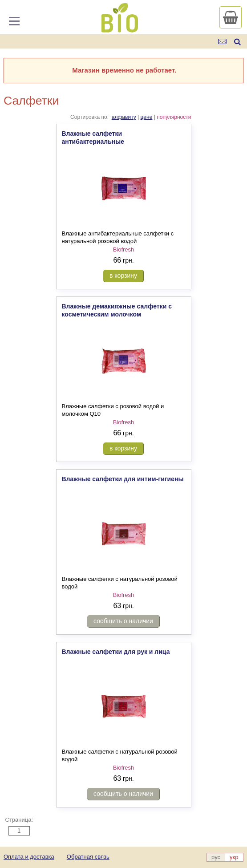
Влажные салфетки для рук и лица (116, 652)
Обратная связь (88, 857)
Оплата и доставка (29, 857)
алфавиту (124, 117)
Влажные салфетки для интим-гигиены (123, 479)
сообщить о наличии (123, 621)
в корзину (123, 276)
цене (147, 117)
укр (234, 857)
